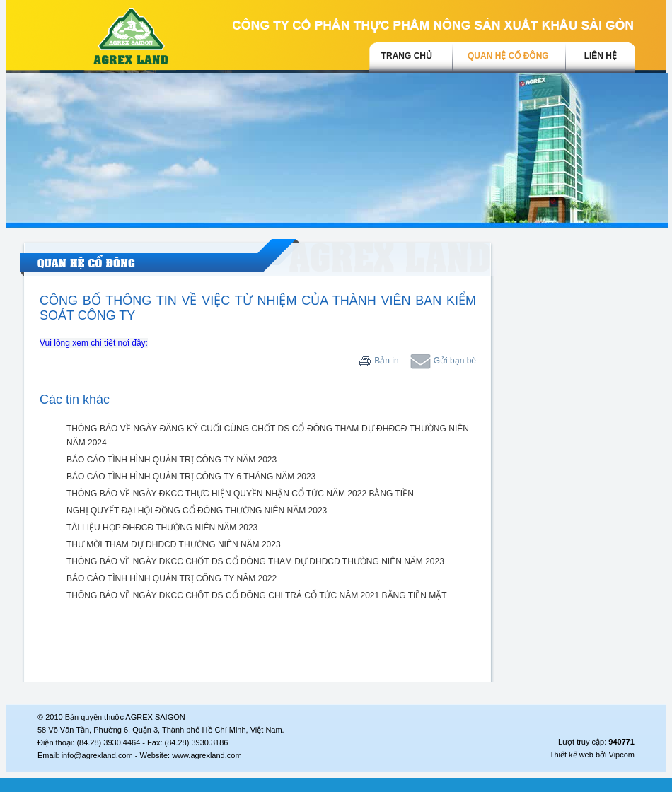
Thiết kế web (572, 755)
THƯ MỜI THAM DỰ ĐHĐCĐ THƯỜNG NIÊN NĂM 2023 (174, 544)
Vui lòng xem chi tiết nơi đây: (94, 343)
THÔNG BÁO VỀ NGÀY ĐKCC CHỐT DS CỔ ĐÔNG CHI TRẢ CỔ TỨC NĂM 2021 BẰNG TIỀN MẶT (257, 595)
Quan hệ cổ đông (508, 56)
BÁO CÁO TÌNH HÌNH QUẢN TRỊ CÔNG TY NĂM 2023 (172, 460)
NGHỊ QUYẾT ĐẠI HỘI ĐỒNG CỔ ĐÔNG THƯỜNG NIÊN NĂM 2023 (197, 511)
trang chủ (407, 56)
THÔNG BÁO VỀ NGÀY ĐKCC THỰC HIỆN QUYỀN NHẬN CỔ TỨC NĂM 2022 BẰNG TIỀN (240, 494)
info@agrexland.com (97, 755)
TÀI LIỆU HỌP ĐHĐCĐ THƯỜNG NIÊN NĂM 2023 (162, 528)
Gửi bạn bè (443, 361)
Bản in (379, 361)
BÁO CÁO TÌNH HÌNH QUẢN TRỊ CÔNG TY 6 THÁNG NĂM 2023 (191, 477)
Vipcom (622, 755)
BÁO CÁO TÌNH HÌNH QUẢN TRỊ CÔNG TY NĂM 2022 (172, 578)
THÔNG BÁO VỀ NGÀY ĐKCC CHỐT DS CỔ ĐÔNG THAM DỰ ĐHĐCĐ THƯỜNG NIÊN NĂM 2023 (255, 561)
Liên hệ (601, 56)
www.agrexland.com (207, 755)
